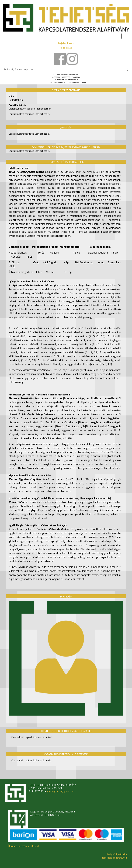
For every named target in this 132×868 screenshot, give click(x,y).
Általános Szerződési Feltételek (24, 846)
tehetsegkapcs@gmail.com (60, 791)
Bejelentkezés (66, 43)
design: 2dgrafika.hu (117, 854)
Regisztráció (66, 48)
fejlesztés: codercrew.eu (114, 858)
